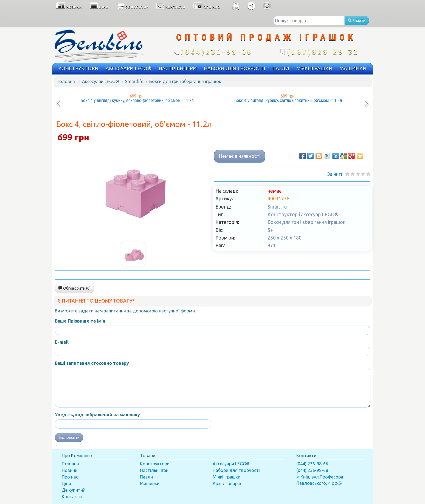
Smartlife (134, 81)
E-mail (62, 342)
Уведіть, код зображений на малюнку (97, 415)
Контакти (72, 497)
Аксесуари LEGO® (101, 81)
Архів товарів (227, 483)
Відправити (69, 437)
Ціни (66, 483)
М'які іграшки (226, 477)
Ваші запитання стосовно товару (92, 363)
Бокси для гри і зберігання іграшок (185, 81)
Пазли (146, 477)
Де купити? (73, 490)
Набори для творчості (236, 470)
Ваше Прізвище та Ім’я (80, 321)
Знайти (357, 21)
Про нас (70, 477)
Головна (66, 81)
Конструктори (155, 464)
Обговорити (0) (74, 288)
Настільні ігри (154, 470)
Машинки (150, 483)
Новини (70, 470)
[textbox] (309, 21)
